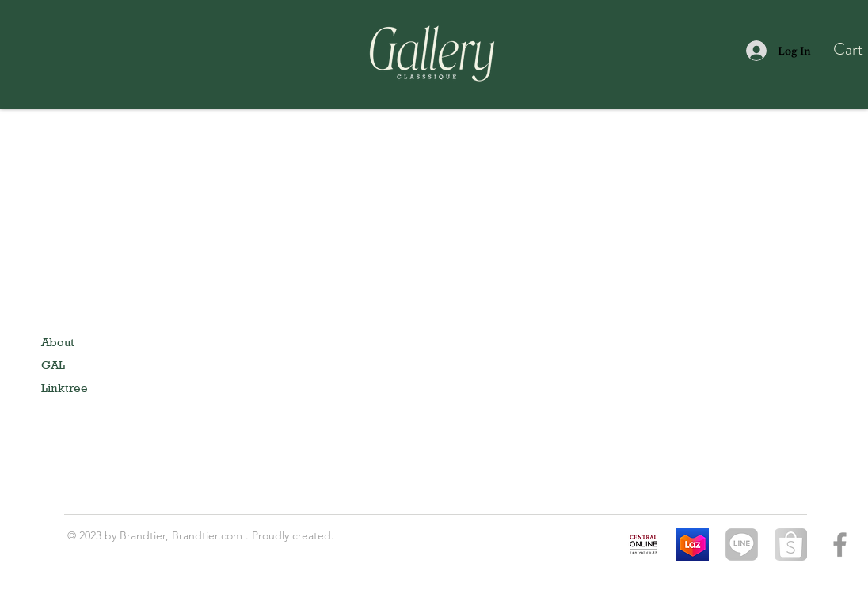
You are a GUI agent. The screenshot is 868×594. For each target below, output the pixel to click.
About (58, 342)
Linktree (65, 388)
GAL (53, 365)
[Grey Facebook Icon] (840, 544)
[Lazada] (693, 544)
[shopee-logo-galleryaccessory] (791, 544)
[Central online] (643, 544)
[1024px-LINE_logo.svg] (742, 544)
